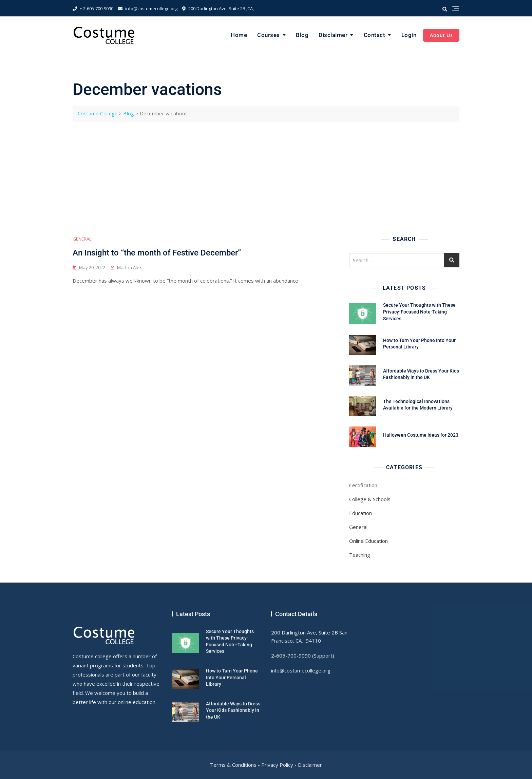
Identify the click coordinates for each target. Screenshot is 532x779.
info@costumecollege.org (148, 8)
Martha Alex (129, 267)
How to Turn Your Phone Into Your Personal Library (232, 677)
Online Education (368, 541)
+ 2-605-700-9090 (93, 8)
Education (360, 513)
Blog (302, 35)
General (82, 239)
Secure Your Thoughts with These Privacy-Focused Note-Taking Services (419, 312)
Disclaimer (333, 35)
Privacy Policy (277, 765)
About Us (441, 35)
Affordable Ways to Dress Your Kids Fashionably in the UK (233, 710)
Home (239, 35)
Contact (375, 35)
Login (409, 35)
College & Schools (370, 499)
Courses (269, 35)
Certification (363, 485)
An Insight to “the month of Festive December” (157, 253)
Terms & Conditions (233, 765)
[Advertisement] (268, 173)
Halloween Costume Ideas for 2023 (421, 435)
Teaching (360, 555)
